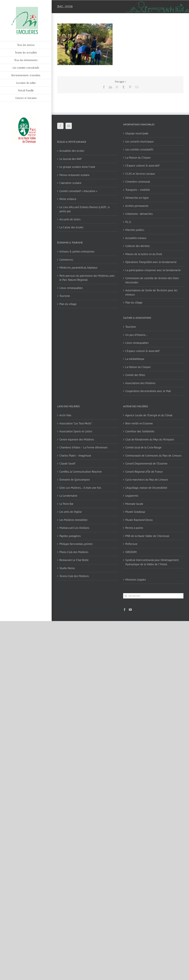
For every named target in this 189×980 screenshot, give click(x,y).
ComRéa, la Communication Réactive (81, 472)
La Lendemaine (68, 496)
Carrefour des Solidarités (140, 431)
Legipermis (132, 496)
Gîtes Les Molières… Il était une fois (80, 488)
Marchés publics (135, 230)
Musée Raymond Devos (139, 520)
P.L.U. (128, 222)
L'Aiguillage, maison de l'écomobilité (146, 488)
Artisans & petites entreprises (77, 251)
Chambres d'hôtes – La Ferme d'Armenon (83, 447)
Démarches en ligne (137, 198)
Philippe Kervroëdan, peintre (76, 544)
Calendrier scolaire (70, 183)
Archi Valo (65, 415)
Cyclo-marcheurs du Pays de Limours (147, 480)
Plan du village (68, 304)
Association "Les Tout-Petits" (76, 423)
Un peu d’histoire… (136, 335)
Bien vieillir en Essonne (139, 423)
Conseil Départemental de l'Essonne (146, 463)
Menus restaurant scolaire (74, 175)
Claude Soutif (67, 463)
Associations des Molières (140, 383)
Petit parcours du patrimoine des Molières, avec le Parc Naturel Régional (87, 278)
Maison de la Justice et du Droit (144, 254)
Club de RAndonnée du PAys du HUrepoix (150, 439)
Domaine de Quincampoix (75, 480)
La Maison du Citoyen (138, 158)
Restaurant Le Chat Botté (74, 560)
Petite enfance (68, 199)
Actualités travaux (136, 238)
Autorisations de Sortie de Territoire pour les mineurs (151, 292)
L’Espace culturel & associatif (142, 166)
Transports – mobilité (138, 190)
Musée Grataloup (135, 512)
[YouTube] (69, 126)
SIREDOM (131, 552)
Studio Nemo (67, 568)
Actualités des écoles (72, 151)
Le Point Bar (66, 504)
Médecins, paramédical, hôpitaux (78, 268)
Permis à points (134, 528)
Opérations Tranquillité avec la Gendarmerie (151, 262)
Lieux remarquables (71, 288)
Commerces (66, 260)
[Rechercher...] (153, 596)
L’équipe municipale (137, 133)
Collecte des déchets (138, 246)
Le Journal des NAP (71, 159)
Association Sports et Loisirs (76, 431)
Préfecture (131, 544)
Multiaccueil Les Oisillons (74, 528)
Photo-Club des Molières (74, 552)
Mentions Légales (136, 580)
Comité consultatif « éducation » (78, 191)
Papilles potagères (70, 536)
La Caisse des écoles (71, 227)
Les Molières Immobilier (74, 520)
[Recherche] (126, 596)
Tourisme (65, 296)
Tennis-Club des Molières (74, 576)
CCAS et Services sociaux (140, 174)
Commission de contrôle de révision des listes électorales (152, 280)
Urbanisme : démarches (139, 214)
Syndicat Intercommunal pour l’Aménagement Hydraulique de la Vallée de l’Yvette (152, 562)
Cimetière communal (138, 182)
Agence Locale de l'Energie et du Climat (149, 415)
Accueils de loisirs (70, 219)
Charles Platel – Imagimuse (75, 456)
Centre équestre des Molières (77, 439)
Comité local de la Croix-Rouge (143, 447)
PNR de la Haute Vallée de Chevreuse (147, 536)
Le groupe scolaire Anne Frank (77, 167)
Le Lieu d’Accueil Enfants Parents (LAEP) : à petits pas (84, 209)
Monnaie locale (134, 504)
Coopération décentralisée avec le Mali (148, 391)
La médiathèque (135, 359)
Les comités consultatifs (139, 149)
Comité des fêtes (135, 375)
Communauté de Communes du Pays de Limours (153, 456)
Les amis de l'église (71, 512)
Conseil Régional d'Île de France (144, 472)
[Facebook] (60, 126)
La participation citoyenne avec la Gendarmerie (153, 270)
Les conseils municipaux (140, 141)
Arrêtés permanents (137, 206)
